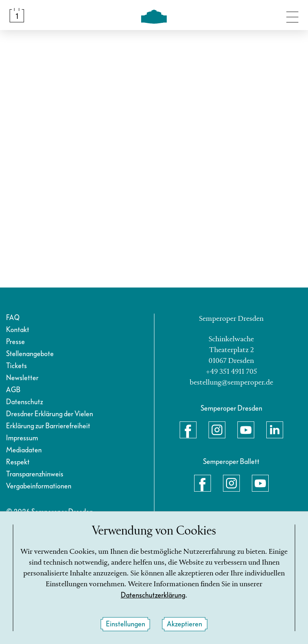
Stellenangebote (30, 354)
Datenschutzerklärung (153, 595)
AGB (13, 390)
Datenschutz (24, 402)
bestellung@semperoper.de (231, 383)
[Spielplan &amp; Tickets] (17, 15)
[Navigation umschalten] (292, 15)
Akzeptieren (184, 624)
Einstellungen (126, 624)
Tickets (16, 366)
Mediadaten (24, 450)
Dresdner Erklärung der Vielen (50, 414)
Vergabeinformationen (39, 486)
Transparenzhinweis (35, 474)
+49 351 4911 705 (231, 372)
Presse (15, 342)
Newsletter (22, 378)
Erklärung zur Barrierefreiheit (48, 426)
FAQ (13, 318)
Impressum (22, 438)
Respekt (18, 462)
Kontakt (18, 330)
